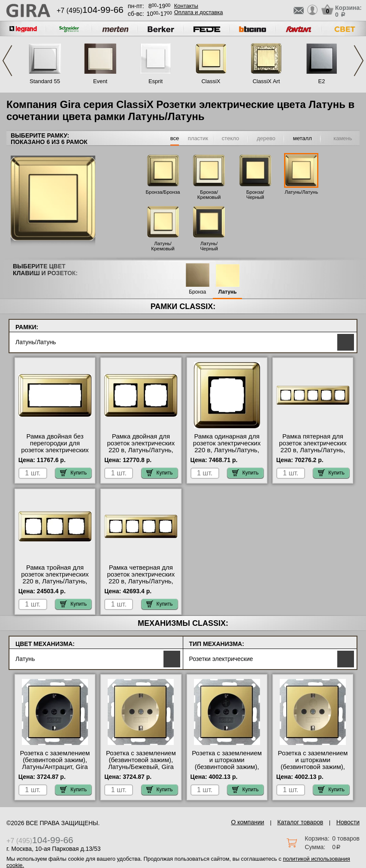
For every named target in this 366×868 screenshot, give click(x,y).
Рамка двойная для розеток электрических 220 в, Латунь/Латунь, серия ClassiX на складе (141, 447)
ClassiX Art (266, 81)
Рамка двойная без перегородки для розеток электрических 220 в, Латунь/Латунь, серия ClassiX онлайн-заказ (55, 454)
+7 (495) (90, 11)
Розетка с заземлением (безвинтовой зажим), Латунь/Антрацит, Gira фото (55, 763)
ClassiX (211, 81)
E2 (322, 81)
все (175, 138)
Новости (348, 822)
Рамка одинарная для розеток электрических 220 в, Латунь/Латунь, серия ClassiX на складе (227, 447)
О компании (247, 822)
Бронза (197, 292)
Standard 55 (45, 81)
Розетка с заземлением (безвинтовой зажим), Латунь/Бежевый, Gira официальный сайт (141, 763)
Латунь (228, 292)
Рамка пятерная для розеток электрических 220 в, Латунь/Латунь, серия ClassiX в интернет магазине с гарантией (313, 454)
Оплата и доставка (199, 12)
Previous (7, 61)
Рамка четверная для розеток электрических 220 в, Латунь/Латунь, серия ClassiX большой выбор (141, 581)
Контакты (186, 6)
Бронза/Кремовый (209, 195)
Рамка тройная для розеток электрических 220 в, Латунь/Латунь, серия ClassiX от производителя (55, 581)
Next (359, 61)
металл (302, 138)
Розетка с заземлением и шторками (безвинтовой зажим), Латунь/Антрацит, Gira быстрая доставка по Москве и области (227, 770)
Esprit (156, 81)
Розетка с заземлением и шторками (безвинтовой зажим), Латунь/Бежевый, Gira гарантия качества (313, 767)
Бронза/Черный (255, 195)
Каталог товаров (300, 822)
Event (100, 81)
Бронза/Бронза (163, 192)
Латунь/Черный (209, 246)
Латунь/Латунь (302, 192)
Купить (73, 473)
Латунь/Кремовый (163, 246)
